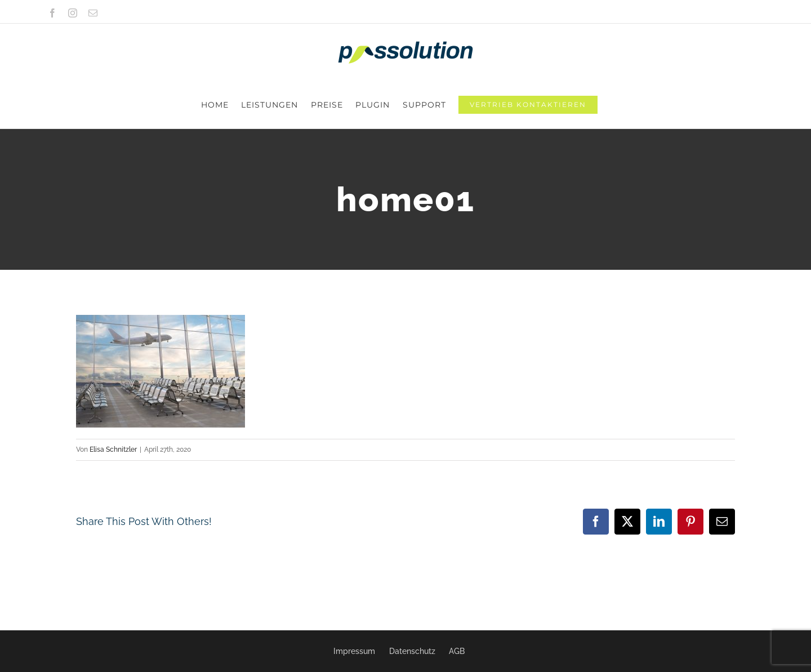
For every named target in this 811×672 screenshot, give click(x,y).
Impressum (354, 651)
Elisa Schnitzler (113, 402)
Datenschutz (412, 651)
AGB (457, 651)
